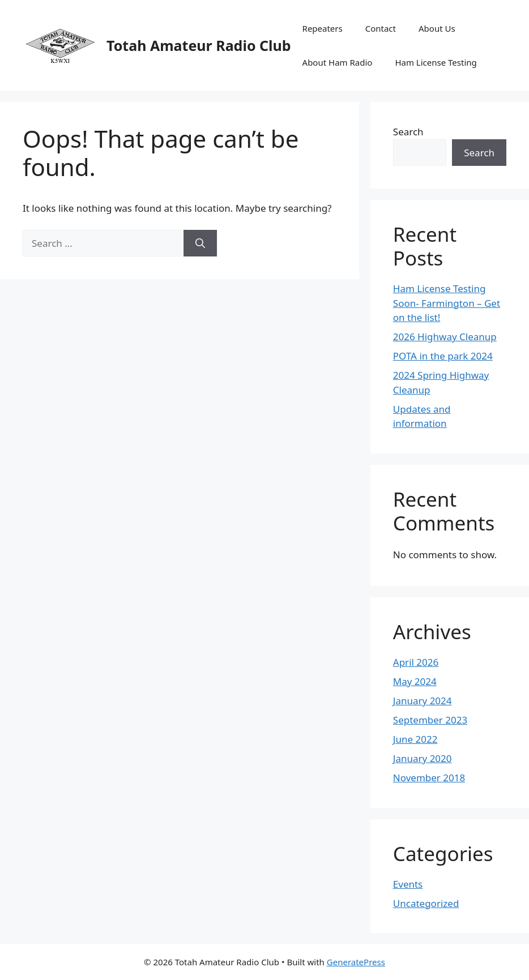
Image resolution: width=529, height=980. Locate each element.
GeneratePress (356, 962)
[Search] (200, 243)
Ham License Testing (436, 62)
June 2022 (415, 739)
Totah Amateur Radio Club (199, 45)
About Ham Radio (338, 62)
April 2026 (416, 662)
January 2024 (423, 701)
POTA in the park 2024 (443, 356)
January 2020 (423, 758)
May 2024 (415, 681)
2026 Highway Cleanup (445, 337)
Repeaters (323, 28)
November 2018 (429, 778)
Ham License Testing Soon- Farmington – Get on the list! (447, 303)
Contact (381, 28)
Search (408, 132)
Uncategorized (426, 903)
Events (408, 884)
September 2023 (430, 720)
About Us (437, 28)
